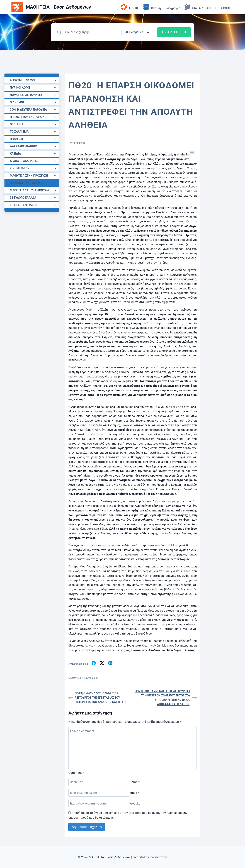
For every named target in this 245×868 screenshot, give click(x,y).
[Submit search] (174, 32)
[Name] (99, 782)
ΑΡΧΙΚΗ (130, 7)
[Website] (99, 804)
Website (135, 803)
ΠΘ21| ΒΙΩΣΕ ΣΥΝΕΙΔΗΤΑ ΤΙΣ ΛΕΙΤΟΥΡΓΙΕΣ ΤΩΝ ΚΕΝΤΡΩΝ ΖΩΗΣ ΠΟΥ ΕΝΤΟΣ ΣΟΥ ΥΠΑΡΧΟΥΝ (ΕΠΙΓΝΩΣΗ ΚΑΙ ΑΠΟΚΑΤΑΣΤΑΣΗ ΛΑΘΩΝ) (166, 698)
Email (134, 793)
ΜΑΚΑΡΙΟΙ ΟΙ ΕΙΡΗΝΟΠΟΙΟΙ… (208, 7)
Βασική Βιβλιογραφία (162, 7)
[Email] (99, 793)
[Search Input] (92, 32)
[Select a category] (137, 32)
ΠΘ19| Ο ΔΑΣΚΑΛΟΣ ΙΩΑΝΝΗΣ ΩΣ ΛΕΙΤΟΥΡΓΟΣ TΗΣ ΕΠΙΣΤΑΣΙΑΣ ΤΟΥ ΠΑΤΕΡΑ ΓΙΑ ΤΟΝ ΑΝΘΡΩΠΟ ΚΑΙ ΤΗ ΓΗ (97, 698)
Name (134, 782)
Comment (76, 773)
